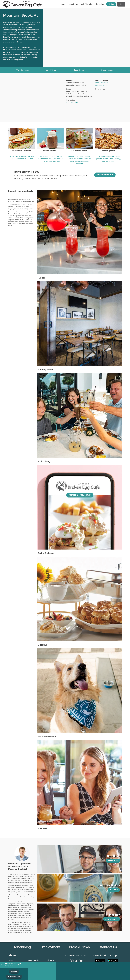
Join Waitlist (51, 70)
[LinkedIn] (81, 961)
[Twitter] (76, 961)
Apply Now (113, 861)
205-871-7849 (72, 102)
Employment (51, 947)
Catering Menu (101, 85)
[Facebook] (67, 961)
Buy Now (114, 890)
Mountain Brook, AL (13, 964)
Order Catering (107, 70)
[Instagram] (72, 961)
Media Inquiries (33, 960)
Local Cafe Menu (102, 83)
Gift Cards (50, 960)
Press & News (80, 947)
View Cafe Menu (23, 70)
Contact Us (108, 947)
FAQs (11, 960)
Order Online (79, 70)
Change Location (10, 966)
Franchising (22, 947)
